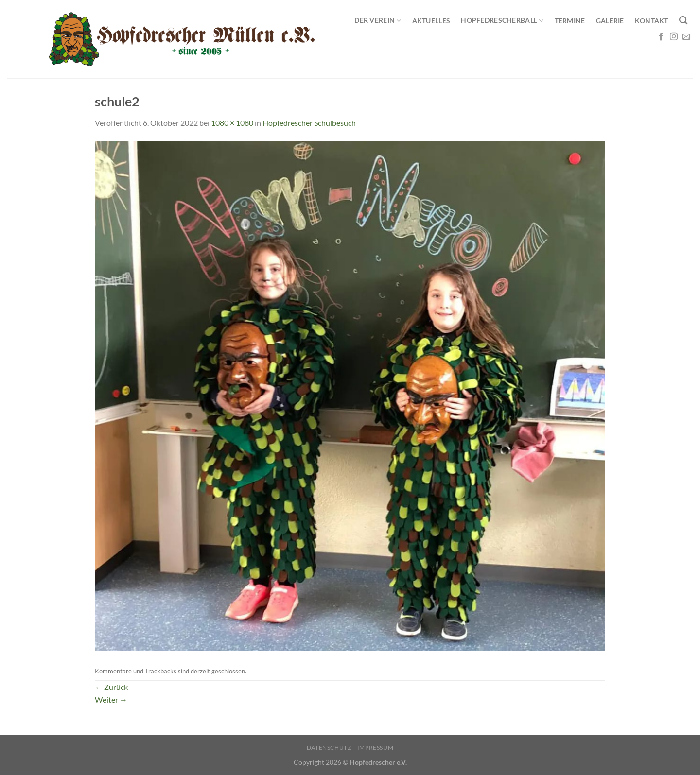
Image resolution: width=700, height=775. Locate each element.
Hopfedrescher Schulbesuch (309, 123)
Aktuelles (431, 21)
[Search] (683, 21)
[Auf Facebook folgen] (661, 37)
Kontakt (652, 21)
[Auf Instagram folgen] (674, 37)
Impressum (376, 748)
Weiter (111, 699)
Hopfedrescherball (502, 21)
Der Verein (378, 21)
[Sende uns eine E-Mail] (686, 37)
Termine (570, 21)
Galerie (610, 21)
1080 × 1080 (232, 123)
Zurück (111, 687)
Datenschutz (329, 748)
